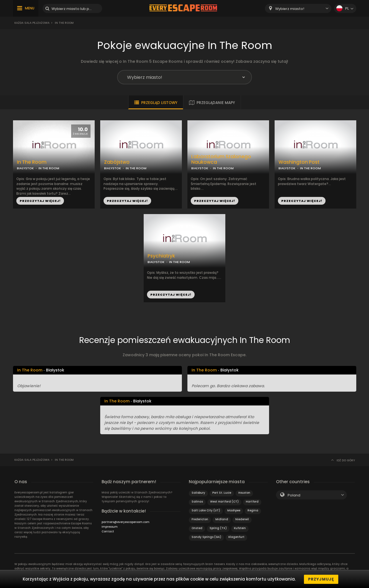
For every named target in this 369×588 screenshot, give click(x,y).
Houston (244, 493)
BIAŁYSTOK (25, 168)
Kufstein (240, 528)
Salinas (197, 502)
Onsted (197, 528)
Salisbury (198, 493)
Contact (108, 531)
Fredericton (200, 519)
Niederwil (242, 519)
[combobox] (298, 8)
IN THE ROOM (49, 168)
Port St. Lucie (222, 493)
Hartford (252, 502)
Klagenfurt (236, 537)
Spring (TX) (218, 528)
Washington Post (299, 162)
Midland (222, 519)
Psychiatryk (161, 256)
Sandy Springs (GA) (206, 537)
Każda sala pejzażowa (32, 23)
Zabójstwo (117, 162)
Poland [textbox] (294, 495)
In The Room (32, 162)
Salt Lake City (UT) (206, 510)
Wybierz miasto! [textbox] (290, 9)
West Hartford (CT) (224, 502)
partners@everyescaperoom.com (126, 522)
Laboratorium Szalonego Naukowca (221, 160)
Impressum (110, 527)
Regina (253, 510)
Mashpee (234, 510)
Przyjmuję (321, 579)
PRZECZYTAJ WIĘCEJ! (40, 201)
